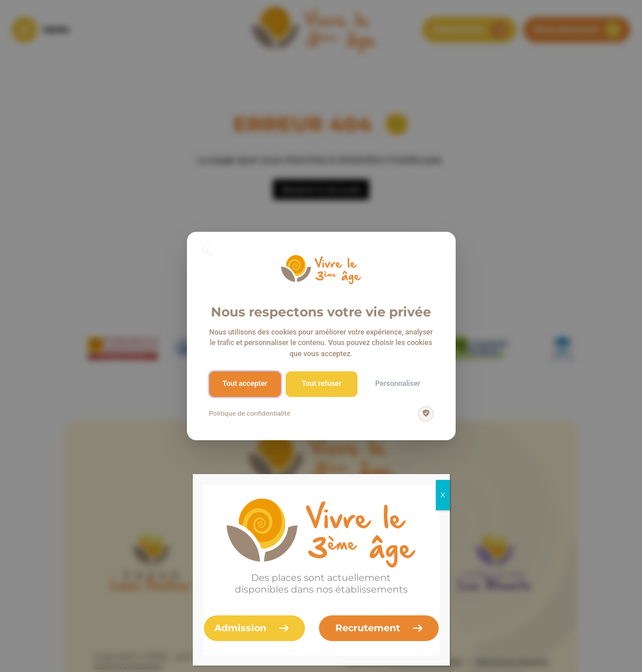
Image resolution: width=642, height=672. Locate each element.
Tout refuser (321, 383)
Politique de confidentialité (250, 413)
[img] (426, 414)
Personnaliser (398, 383)
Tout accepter (245, 383)
